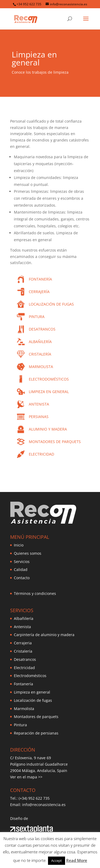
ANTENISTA (39, 404)
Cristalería (23, 651)
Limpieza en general (32, 692)
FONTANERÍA (40, 279)
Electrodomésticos (30, 676)
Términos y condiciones (35, 593)
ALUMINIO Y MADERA (48, 429)
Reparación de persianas (36, 733)
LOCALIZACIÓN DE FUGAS (51, 304)
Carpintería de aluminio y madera (44, 635)
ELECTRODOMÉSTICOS (49, 379)
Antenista (22, 627)
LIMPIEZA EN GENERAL (49, 392)
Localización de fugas (33, 700)
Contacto (22, 578)
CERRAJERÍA (39, 292)
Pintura (20, 725)
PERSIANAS (39, 417)
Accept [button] (57, 861)
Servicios (22, 562)
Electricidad (24, 668)
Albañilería (24, 618)
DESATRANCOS (42, 329)
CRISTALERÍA (40, 354)
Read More (77, 860)
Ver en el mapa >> (26, 777)
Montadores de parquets (36, 717)
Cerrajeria (23, 643)
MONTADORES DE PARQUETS (55, 442)
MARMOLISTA (41, 367)
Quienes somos (28, 553)
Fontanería (23, 684)
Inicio (19, 545)
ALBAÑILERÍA (40, 342)
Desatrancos (25, 659)
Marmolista (24, 709)
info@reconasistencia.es (44, 805)
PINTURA (37, 317)
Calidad (21, 569)
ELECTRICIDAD (41, 454)
